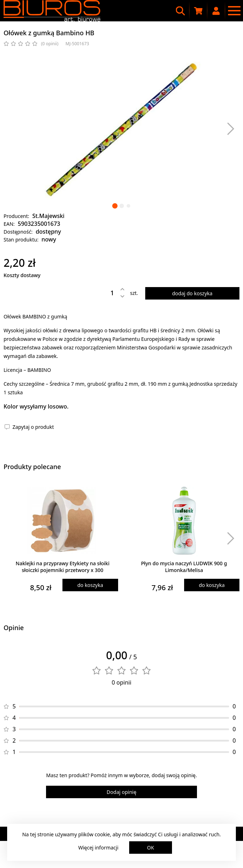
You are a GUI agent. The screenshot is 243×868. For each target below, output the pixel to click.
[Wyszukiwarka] (181, 11)
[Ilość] (107, 293)
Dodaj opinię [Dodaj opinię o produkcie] (121, 792)
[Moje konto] (216, 11)
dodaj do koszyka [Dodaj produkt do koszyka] (192, 293)
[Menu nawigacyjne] (234, 11)
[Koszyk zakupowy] (198, 11)
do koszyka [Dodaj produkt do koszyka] (90, 585)
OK (151, 848)
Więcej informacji (98, 848)
